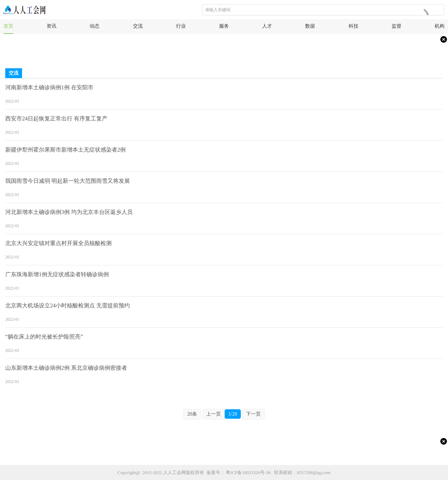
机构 (440, 26)
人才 (267, 26)
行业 (181, 26)
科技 (353, 26)
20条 (192, 414)
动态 (94, 26)
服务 (224, 26)
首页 (8, 26)
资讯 (51, 26)
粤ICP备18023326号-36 (248, 472)
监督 (397, 26)
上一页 (213, 414)
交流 (138, 26)
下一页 (253, 414)
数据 (310, 26)
